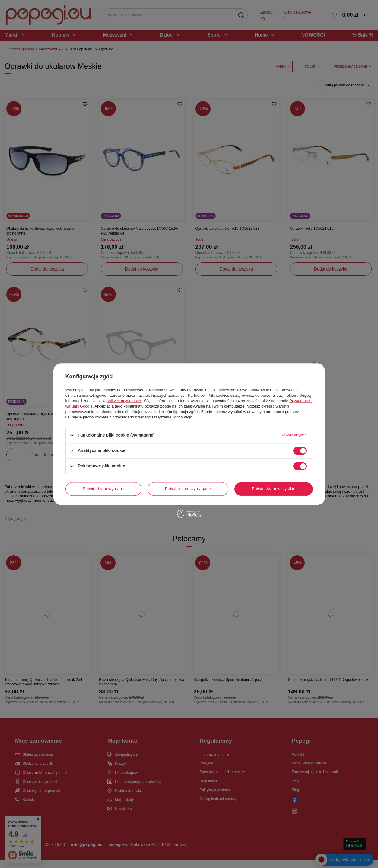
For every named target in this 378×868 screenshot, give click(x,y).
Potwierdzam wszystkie (273, 489)
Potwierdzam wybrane (103, 489)
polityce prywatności (124, 401)
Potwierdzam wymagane (188, 489)
